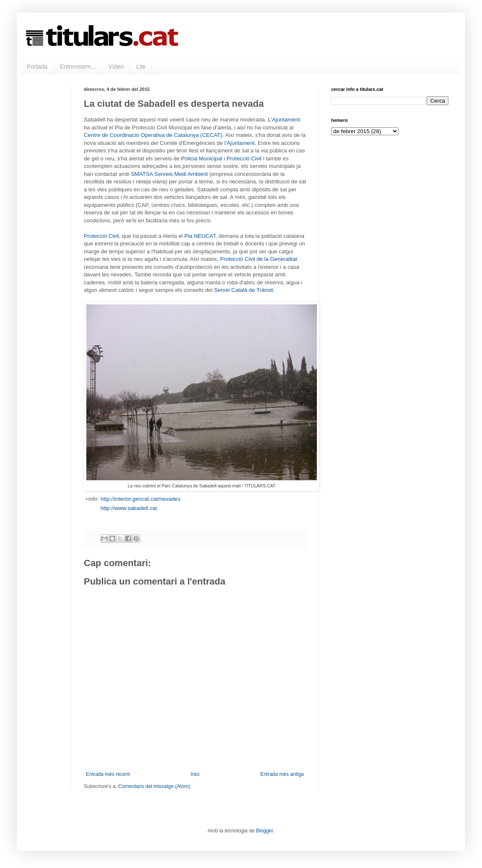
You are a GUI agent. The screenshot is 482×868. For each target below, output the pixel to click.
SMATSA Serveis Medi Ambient (169, 174)
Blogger (265, 831)
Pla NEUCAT (200, 236)
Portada (37, 67)
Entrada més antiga (282, 774)
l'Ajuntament (239, 143)
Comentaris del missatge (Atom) (154, 786)
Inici (195, 774)
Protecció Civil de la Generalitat (259, 259)
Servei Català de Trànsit (244, 290)
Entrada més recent (108, 774)
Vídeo (116, 67)
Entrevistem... (78, 67)
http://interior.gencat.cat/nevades (141, 499)
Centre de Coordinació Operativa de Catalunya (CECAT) (153, 135)
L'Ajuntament (284, 120)
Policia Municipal (202, 158)
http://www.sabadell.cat (129, 508)
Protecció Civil (244, 158)
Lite (141, 67)
